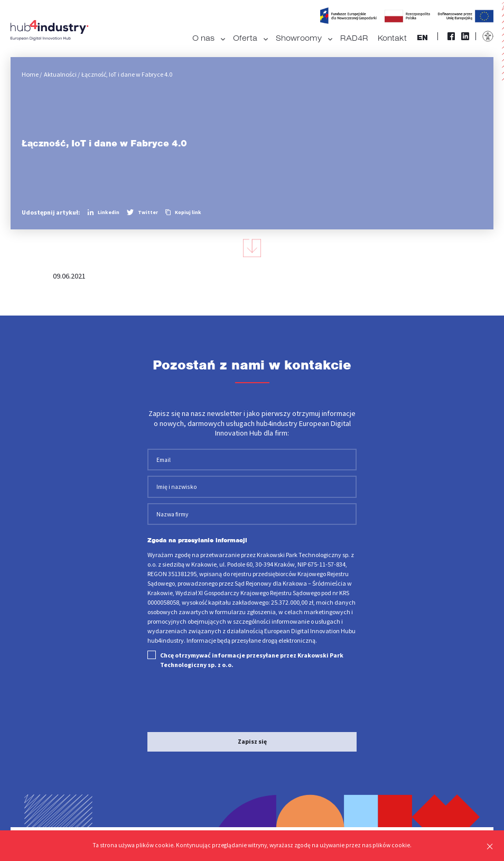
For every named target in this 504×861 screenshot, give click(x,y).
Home (30, 74)
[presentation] (228, 695)
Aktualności (59, 74)
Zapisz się (252, 735)
